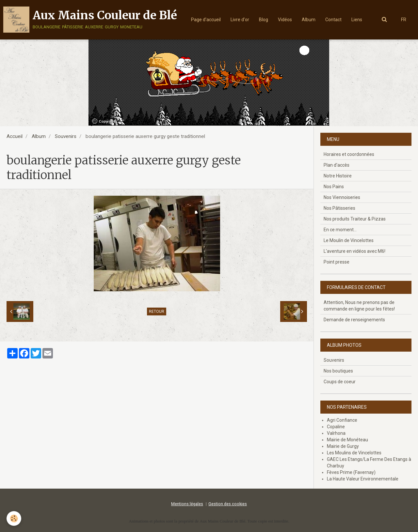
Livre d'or (240, 20)
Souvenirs (66, 136)
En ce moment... (340, 230)
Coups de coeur (340, 382)
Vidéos (285, 20)
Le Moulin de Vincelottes (349, 240)
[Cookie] (14, 518)
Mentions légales (187, 504)
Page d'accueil (206, 20)
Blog (264, 20)
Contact (333, 20)
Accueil (15, 136)
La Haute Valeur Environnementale (363, 479)
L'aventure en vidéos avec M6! (354, 251)
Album (309, 20)
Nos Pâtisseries (339, 208)
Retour (157, 312)
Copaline (336, 427)
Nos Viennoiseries (342, 197)
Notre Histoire (338, 176)
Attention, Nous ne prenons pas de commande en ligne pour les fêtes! (359, 306)
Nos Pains (334, 187)
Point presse (337, 262)
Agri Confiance (342, 420)
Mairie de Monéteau (347, 440)
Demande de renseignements (354, 320)
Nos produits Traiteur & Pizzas (355, 219)
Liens (357, 20)
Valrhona (336, 433)
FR (404, 20)
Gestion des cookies (228, 504)
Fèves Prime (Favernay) (351, 472)
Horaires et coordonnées (349, 154)
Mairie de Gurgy (343, 446)
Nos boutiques (338, 371)
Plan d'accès (337, 165)
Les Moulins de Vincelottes (354, 453)
